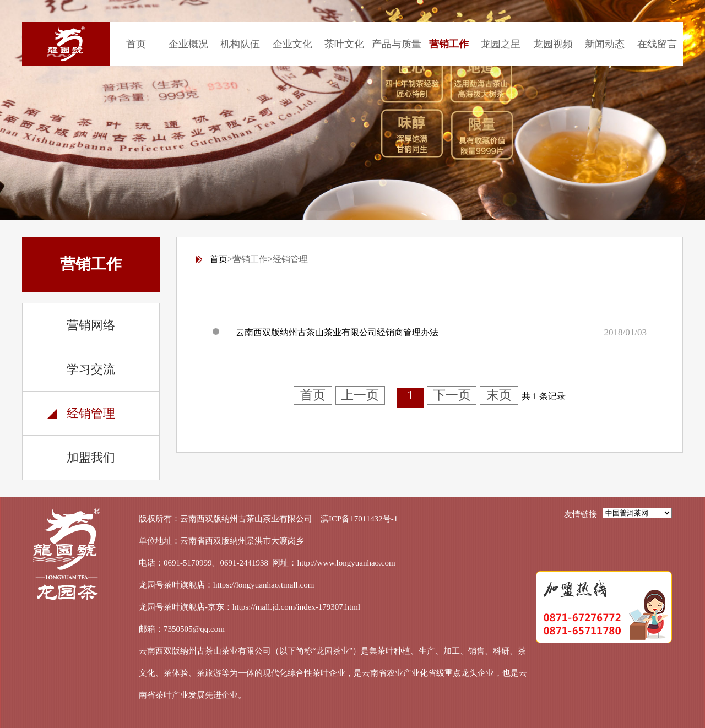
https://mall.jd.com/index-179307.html (296, 607)
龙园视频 (553, 44)
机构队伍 (240, 44)
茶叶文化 (344, 44)
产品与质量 (397, 44)
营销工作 (449, 44)
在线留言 (657, 44)
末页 (499, 395)
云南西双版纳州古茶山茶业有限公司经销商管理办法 (337, 332)
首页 (136, 44)
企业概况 (188, 44)
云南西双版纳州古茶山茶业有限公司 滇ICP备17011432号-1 (289, 519)
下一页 (452, 395)
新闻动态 (605, 44)
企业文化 (292, 44)
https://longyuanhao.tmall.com (264, 585)
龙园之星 (501, 44)
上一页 (360, 395)
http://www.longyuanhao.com (346, 563)
